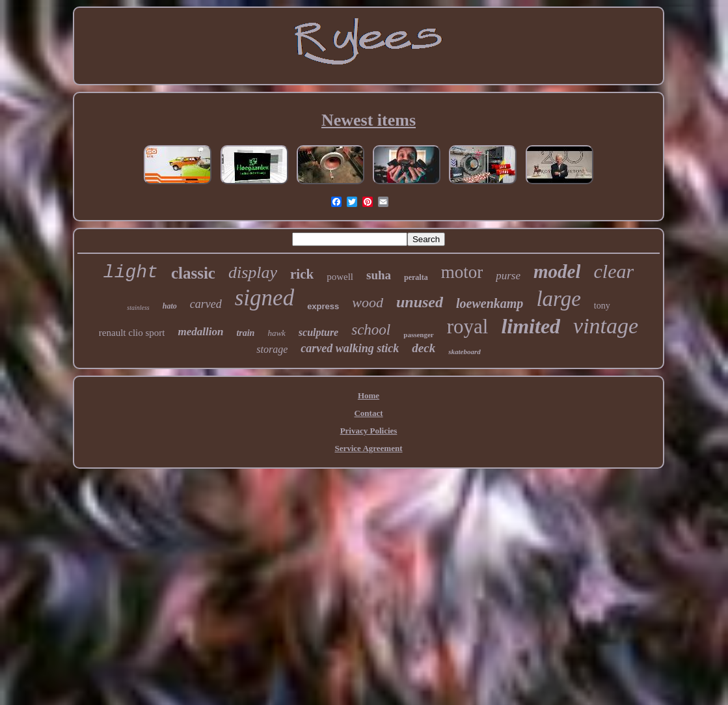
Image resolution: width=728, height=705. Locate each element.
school (371, 330)
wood (368, 302)
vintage (606, 326)
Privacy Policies (369, 431)
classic (193, 273)
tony (602, 306)
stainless (138, 308)
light (131, 272)
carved (206, 304)
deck (424, 348)
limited (531, 326)
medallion (200, 332)
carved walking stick (350, 348)
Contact (368, 413)
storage (272, 349)
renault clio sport (132, 333)
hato (170, 306)
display (253, 272)
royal (468, 326)
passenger (418, 335)
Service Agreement (368, 448)
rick (302, 274)
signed (264, 298)
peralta (416, 277)
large (558, 299)
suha (379, 275)
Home (369, 395)
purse (508, 276)
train (245, 333)
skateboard (465, 352)
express (323, 306)
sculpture (318, 332)
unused (420, 302)
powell (340, 277)
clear (613, 271)
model (557, 271)
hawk (276, 333)
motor (462, 272)
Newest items (369, 120)
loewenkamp (490, 303)
